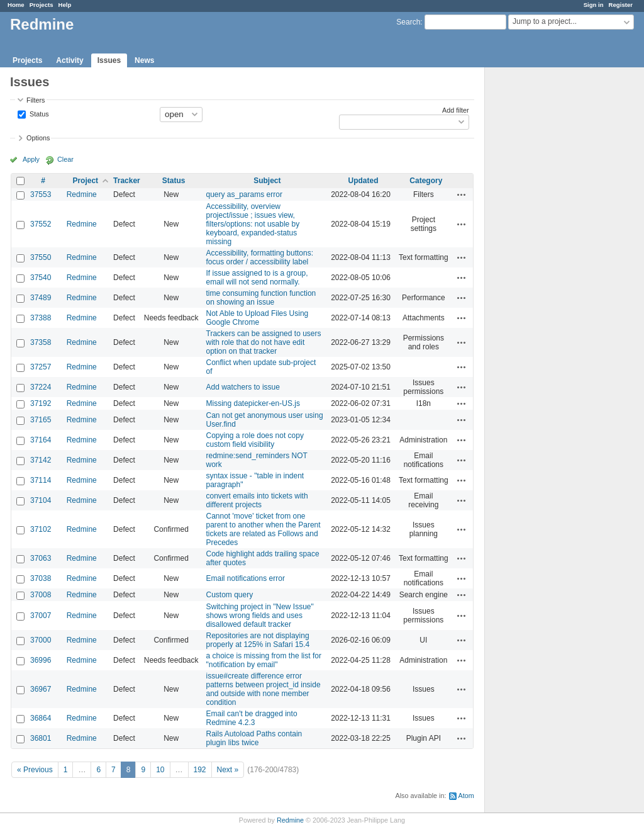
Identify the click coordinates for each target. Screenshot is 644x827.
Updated (364, 181)
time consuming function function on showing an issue (261, 298)
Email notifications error (246, 578)
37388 (41, 318)
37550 (41, 257)
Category (426, 181)
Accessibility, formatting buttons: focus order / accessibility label (260, 257)
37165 (41, 420)
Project (85, 181)
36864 (41, 718)
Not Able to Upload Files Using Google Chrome (258, 318)
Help (65, 5)
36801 (41, 738)
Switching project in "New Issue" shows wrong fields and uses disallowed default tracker (260, 616)
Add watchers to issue (243, 387)
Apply (31, 159)
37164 (41, 440)
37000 (41, 640)
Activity (69, 60)
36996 (41, 660)
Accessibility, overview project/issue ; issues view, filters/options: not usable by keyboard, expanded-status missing (253, 224)
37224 (41, 387)
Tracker (127, 181)
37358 (41, 342)
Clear (65, 159)
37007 (41, 616)
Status (38, 113)
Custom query (230, 595)
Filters (36, 100)
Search (408, 22)
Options (38, 138)
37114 (41, 480)
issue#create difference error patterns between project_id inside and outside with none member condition (264, 689)
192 (200, 770)
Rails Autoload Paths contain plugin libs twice (254, 738)
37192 (41, 403)
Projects (42, 5)
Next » (228, 770)
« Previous (35, 770)
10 (160, 770)
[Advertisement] (548, 265)
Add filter (456, 110)
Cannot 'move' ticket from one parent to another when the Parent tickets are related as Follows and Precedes (264, 529)
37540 (41, 278)
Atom (466, 796)
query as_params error (244, 194)
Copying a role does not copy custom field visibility (255, 440)
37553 (41, 194)
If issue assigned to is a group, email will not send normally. (257, 278)
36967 (41, 689)
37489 (41, 298)
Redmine (82, 194)
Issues (109, 60)
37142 (41, 460)
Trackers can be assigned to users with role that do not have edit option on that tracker (264, 342)
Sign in (594, 5)
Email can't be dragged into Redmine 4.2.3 (252, 718)
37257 (41, 367)
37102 (41, 529)
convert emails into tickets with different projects (257, 500)
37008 (41, 595)
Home (16, 5)
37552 (41, 224)
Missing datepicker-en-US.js (253, 403)
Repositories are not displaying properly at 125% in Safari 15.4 (258, 640)
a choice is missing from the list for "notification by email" (264, 660)
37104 (41, 500)
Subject (267, 181)
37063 (41, 558)
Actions (462, 194)
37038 (41, 578)
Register (621, 5)
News (144, 60)
